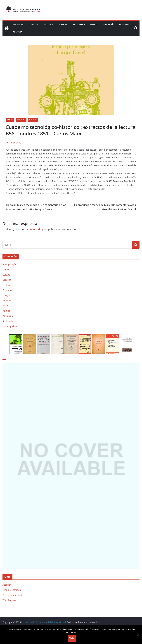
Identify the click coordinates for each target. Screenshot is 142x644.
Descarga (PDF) (13, 142)
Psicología (8, 316)
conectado (35, 229)
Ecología (7, 285)
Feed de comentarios (13, 608)
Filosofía (109, 24)
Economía (79, 24)
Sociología (8, 321)
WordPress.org (10, 613)
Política (17, 32)
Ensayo (94, 24)
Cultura (48, 24)
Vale (72, 638)
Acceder (7, 598)
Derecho (63, 24)
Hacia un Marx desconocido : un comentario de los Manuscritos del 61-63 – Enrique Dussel (34, 207)
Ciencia (34, 24)
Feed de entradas (12, 603)
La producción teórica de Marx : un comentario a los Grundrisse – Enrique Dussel (107, 207)
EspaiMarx (19, 24)
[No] (138, 635)
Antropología (9, 264)
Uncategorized (10, 326)
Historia (124, 24)
